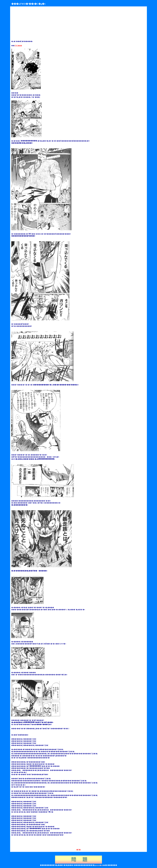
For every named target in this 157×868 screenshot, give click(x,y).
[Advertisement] (28, 24)
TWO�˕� (18, 46)
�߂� (78, 850)
